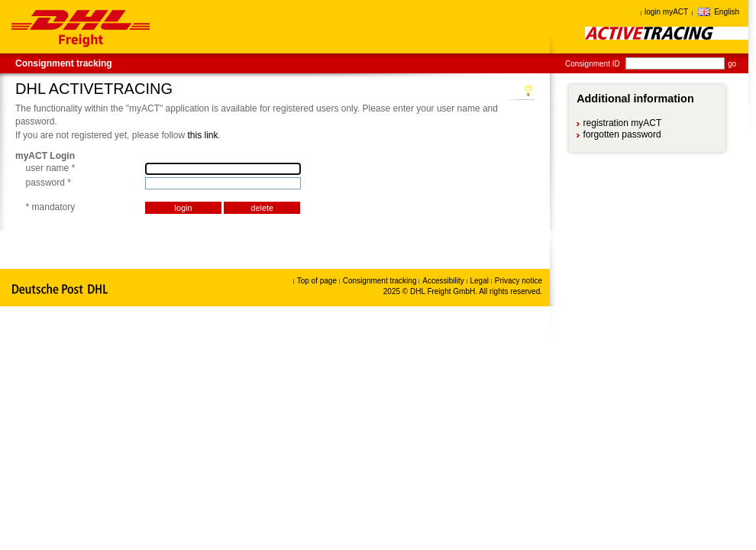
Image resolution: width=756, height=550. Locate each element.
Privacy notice (519, 281)
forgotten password (622, 134)
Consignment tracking (64, 63)
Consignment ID (593, 64)
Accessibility (444, 281)
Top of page (317, 281)
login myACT (666, 12)
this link (202, 135)
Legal (481, 281)
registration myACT (623, 123)
